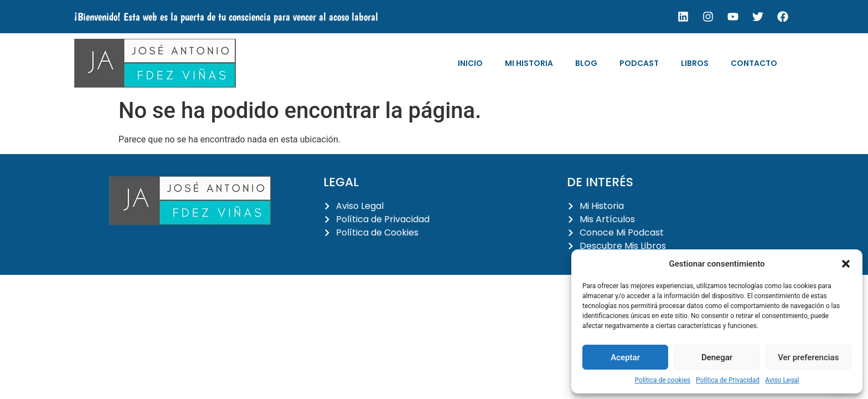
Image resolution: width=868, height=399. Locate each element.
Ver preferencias (808, 357)
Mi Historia (529, 63)
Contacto (754, 63)
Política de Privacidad (728, 380)
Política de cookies (663, 380)
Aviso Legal (782, 380)
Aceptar (625, 357)
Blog (586, 63)
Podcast (639, 63)
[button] (846, 264)
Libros (695, 63)
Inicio (470, 63)
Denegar (717, 357)
